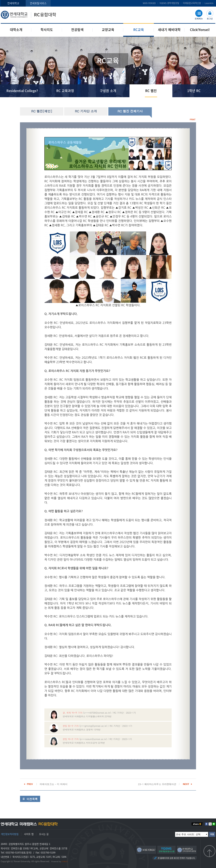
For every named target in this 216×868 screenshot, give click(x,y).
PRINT (193, 119)
